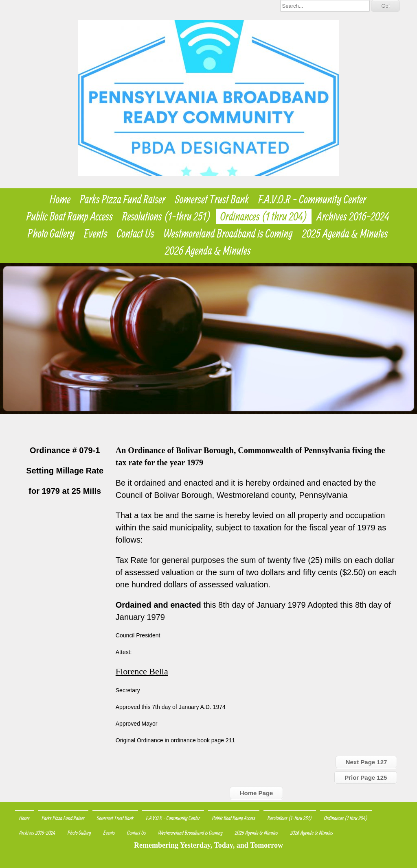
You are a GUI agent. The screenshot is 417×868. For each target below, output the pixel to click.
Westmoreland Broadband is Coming (228, 233)
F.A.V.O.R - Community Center (312, 199)
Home (60, 199)
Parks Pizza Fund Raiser (123, 199)
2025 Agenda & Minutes (345, 233)
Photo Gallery (51, 233)
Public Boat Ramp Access (70, 216)
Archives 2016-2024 (353, 216)
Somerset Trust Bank (212, 199)
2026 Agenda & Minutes (208, 251)
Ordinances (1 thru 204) (264, 216)
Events (95, 233)
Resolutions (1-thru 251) (167, 216)
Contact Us (136, 233)
